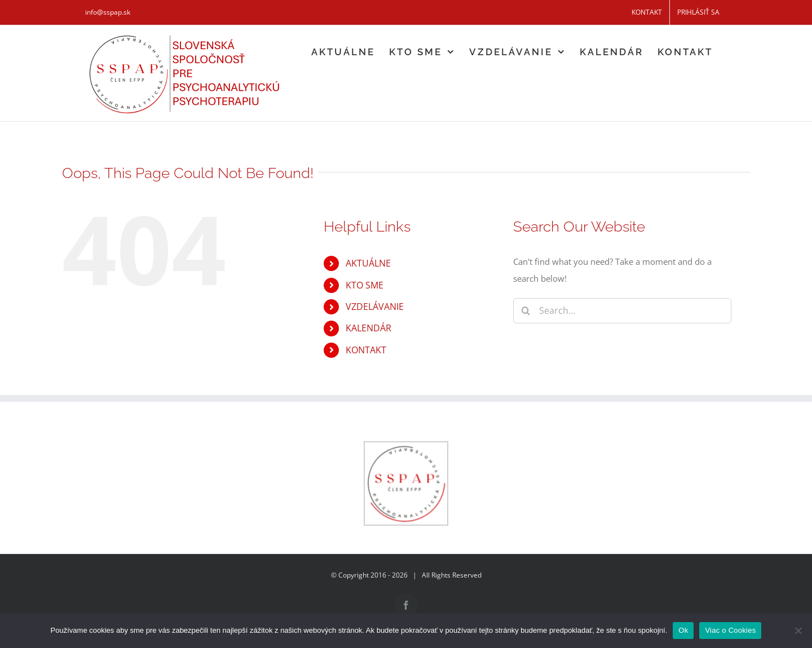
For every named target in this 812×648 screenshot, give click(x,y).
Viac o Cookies (730, 630)
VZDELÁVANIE (375, 307)
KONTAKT (366, 350)
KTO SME (365, 285)
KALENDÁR (369, 328)
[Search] (526, 311)
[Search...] (622, 311)
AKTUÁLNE (368, 263)
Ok (683, 630)
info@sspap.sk (108, 12)
